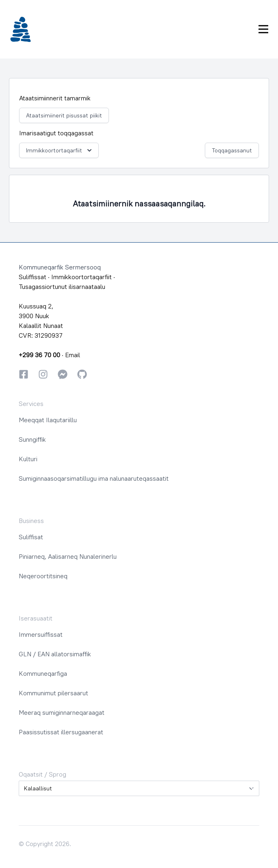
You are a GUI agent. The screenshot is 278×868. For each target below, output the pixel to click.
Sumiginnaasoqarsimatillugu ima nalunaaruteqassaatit (94, 478)
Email (73, 355)
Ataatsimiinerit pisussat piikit (64, 115)
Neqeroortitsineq (43, 576)
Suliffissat (33, 277)
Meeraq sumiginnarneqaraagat (62, 712)
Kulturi (28, 459)
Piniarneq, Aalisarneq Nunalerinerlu (68, 556)
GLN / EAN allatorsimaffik (55, 654)
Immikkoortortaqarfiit (60, 150)
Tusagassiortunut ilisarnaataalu (62, 286)
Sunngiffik (32, 439)
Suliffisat (31, 537)
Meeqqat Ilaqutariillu (48, 420)
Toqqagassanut (232, 150)
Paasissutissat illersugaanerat (61, 732)
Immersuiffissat (41, 634)
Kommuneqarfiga (43, 673)
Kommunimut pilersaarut (53, 693)
